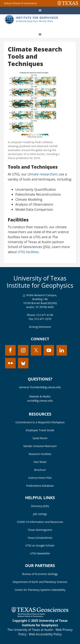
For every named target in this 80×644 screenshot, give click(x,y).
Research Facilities (40, 454)
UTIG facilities (28, 252)
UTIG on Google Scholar (40, 545)
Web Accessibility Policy (45, 634)
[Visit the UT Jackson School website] (40, 616)
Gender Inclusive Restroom (40, 446)
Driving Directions (40, 327)
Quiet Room (40, 438)
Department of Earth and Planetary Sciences (40, 582)
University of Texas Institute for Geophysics (40, 282)
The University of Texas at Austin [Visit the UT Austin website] (30, 630)
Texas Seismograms (40, 530)
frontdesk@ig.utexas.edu (46, 387)
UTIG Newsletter (40, 553)
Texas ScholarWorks (40, 538)
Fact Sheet (40, 462)
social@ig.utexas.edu (40, 401)
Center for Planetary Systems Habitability (40, 590)
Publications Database (40, 486)
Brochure (40, 470)
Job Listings (40, 514)
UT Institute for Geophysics (32, 22)
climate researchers (43, 174)
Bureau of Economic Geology (40, 574)
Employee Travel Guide (40, 430)
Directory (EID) (40, 506)
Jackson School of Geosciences (20, 3)
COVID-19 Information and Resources (40, 522)
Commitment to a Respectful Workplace (40, 422)
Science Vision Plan (40, 478)
